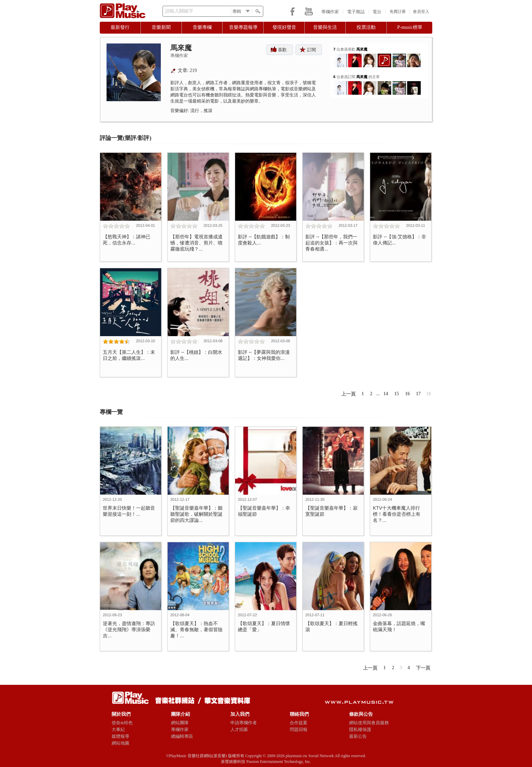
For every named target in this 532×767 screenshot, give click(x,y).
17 (418, 394)
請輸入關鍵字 (179, 11)
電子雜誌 (356, 12)
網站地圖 (120, 743)
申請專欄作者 (244, 723)
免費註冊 (398, 12)
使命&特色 (122, 723)
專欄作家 (330, 12)
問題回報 (299, 729)
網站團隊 (180, 723)
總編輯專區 (182, 736)
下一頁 (423, 668)
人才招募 (239, 729)
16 (407, 394)
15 (397, 394)
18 (429, 394)
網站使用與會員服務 (369, 723)
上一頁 (348, 394)
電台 (377, 12)
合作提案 (299, 723)
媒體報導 (120, 736)
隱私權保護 (360, 729)
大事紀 (118, 729)
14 (386, 394)
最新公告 (358, 736)
